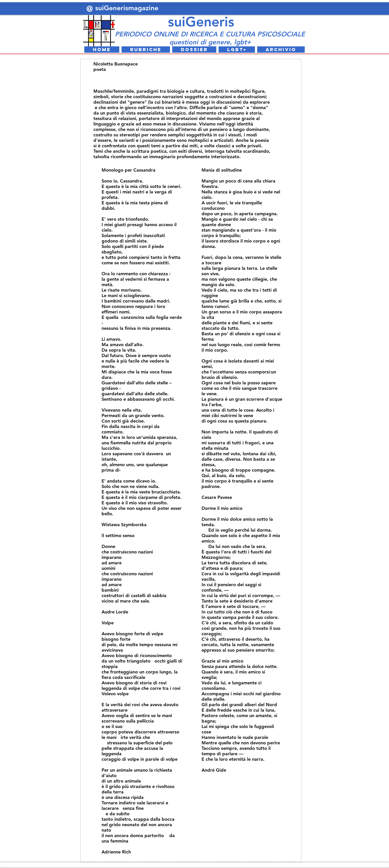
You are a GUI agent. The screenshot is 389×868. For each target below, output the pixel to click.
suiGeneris (201, 22)
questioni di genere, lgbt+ (210, 42)
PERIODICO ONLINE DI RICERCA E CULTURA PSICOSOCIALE (210, 34)
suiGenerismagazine (128, 8)
